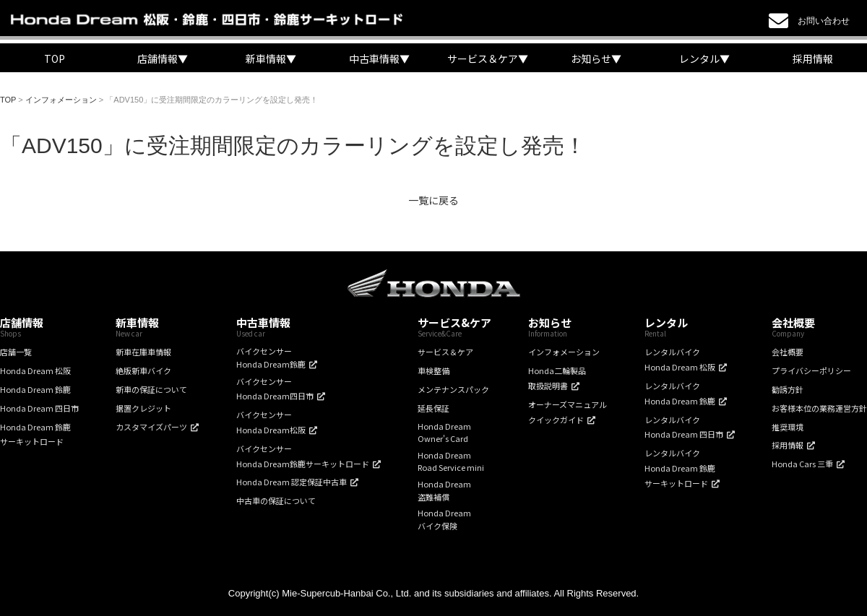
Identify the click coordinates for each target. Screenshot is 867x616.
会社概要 (788, 352)
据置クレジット (143, 408)
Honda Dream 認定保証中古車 (292, 482)
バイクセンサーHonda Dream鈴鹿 (271, 357)
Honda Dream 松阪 (35, 370)
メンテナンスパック (453, 389)
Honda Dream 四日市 (39, 408)
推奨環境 (788, 427)
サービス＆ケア (445, 352)
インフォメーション (564, 352)
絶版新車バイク (143, 370)
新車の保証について (151, 389)
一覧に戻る (433, 200)
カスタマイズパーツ (151, 427)
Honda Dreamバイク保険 (444, 519)
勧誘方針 (788, 389)
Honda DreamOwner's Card (444, 433)
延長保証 (433, 408)
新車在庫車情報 (143, 352)
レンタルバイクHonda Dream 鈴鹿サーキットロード (680, 468)
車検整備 (433, 370)
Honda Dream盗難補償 (444, 490)
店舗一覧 (16, 352)
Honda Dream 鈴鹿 (35, 389)
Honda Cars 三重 (802, 464)
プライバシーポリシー (811, 370)
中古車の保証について (276, 500)
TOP (55, 58)
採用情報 (813, 58)
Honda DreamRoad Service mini (451, 461)
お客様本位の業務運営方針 (819, 408)
